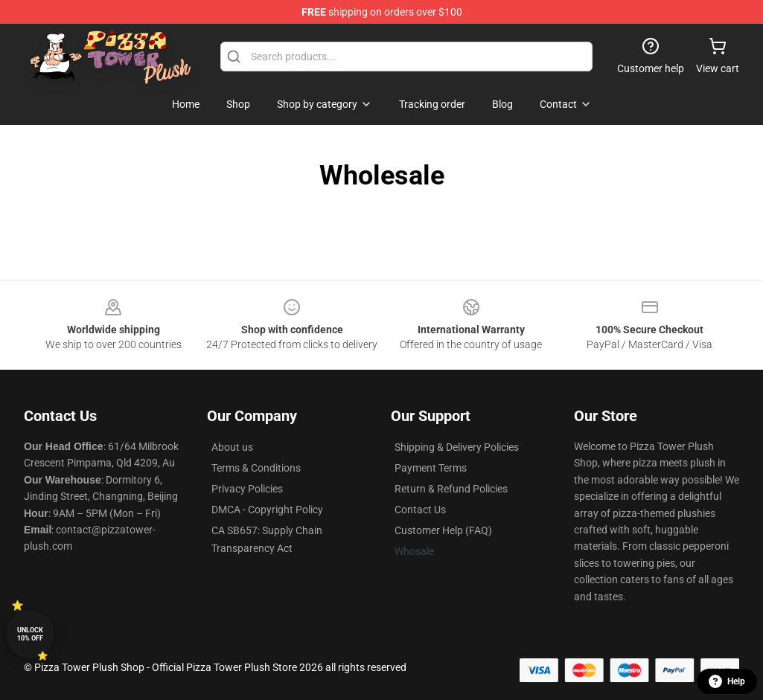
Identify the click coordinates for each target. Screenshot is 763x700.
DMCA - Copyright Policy (267, 510)
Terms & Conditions (256, 468)
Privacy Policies (247, 489)
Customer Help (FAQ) (443, 530)
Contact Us (420, 510)
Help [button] (727, 681)
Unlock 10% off (30, 634)
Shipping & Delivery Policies (457, 447)
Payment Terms (431, 468)
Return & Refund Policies (451, 489)
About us (232, 447)
